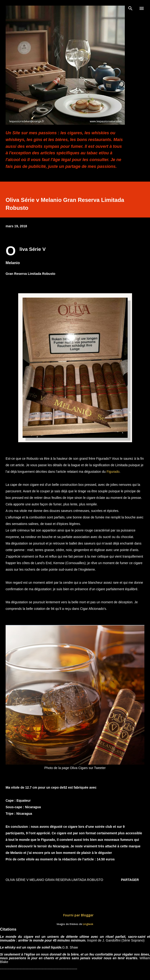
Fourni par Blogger (75, 915)
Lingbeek (88, 924)
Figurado (113, 472)
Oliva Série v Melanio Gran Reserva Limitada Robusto (54, 880)
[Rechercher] (130, 8)
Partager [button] (130, 880)
